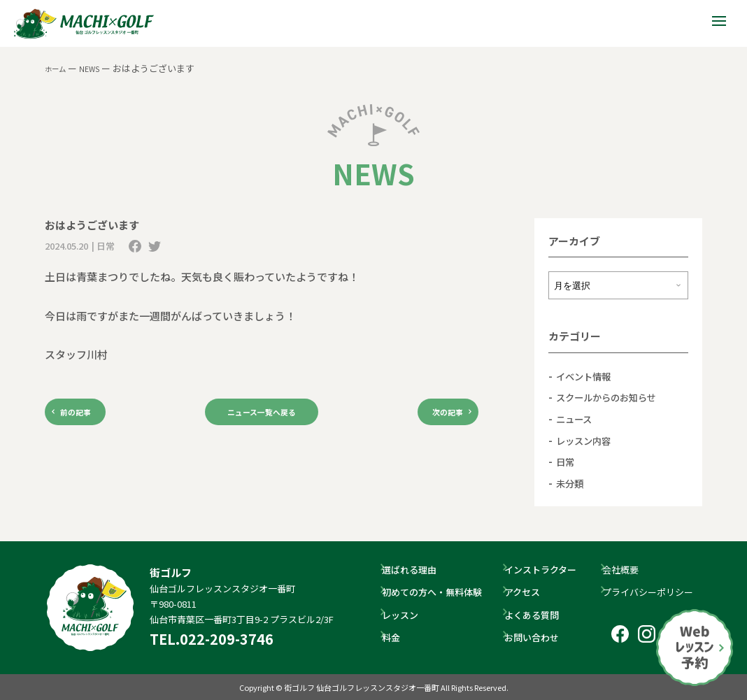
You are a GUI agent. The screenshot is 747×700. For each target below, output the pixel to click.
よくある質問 (538, 614)
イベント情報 (588, 376)
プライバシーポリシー (654, 592)
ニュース (577, 419)
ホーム (58, 68)
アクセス (528, 592)
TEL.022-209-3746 (212, 639)
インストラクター (547, 570)
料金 (397, 637)
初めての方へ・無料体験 (438, 592)
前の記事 (87, 414)
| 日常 (103, 246)
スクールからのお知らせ (614, 397)
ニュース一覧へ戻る (262, 414)
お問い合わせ (538, 637)
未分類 (572, 482)
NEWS (98, 68)
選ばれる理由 (415, 570)
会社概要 (627, 570)
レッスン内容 (588, 440)
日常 (567, 461)
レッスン (406, 614)
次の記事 (436, 414)
